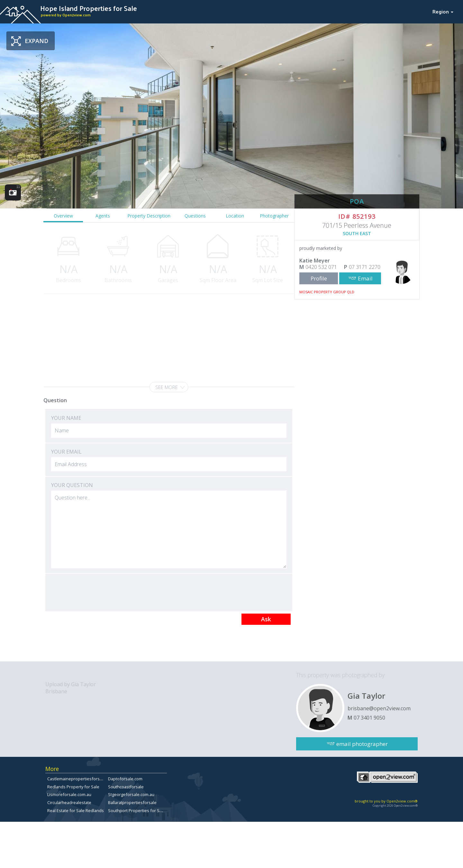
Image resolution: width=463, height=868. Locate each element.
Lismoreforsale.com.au (69, 794)
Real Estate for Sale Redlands (76, 810)
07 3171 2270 (365, 267)
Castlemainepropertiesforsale (76, 779)
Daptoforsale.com (125, 779)
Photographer (274, 216)
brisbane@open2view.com (379, 708)
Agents (103, 216)
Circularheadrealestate (69, 802)
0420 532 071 (321, 267)
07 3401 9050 (369, 718)
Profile (319, 278)
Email (365, 278)
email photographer (362, 744)
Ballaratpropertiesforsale (132, 802)
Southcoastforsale (126, 787)
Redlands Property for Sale (73, 787)
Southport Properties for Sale (137, 810)
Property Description (149, 216)
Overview (63, 216)
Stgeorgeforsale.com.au (131, 794)
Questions (195, 216)
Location (235, 216)
